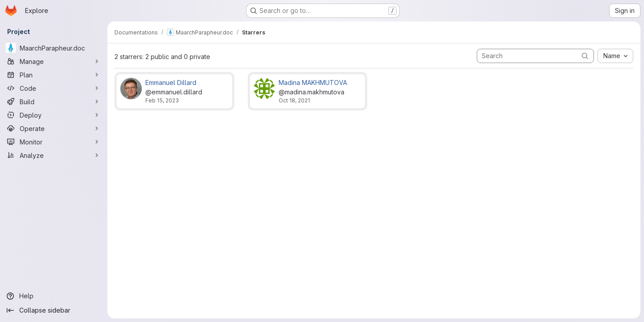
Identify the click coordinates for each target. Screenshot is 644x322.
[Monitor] (54, 142)
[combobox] (615, 56)
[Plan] (54, 75)
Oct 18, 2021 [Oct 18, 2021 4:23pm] (294, 100)
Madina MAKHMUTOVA (313, 83)
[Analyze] (54, 155)
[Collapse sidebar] (54, 310)
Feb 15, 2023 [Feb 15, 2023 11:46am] (162, 100)
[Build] (54, 102)
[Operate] (54, 128)
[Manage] (54, 61)
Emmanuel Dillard (171, 83)
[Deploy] (54, 115)
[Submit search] (585, 56)
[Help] (54, 296)
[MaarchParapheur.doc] (54, 48)
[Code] (54, 88)
